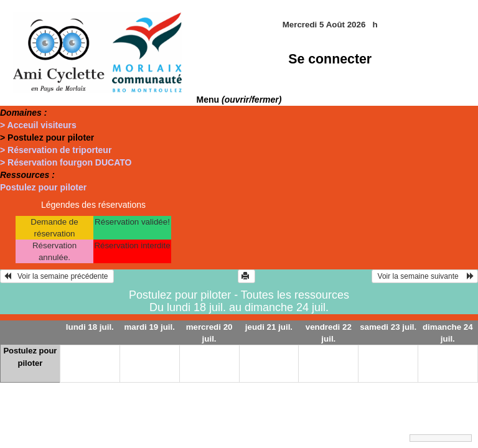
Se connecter (330, 59)
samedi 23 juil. (388, 327)
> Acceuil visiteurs (38, 125)
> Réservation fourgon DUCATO (66, 162)
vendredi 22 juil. (329, 333)
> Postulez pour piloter (47, 138)
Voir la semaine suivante (425, 276)
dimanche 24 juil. (448, 333)
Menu (239, 100)
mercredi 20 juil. (209, 333)
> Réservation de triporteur (56, 150)
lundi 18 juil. (90, 327)
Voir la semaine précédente (57, 276)
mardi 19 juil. (149, 327)
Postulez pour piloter (43, 187)
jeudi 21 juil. (269, 327)
